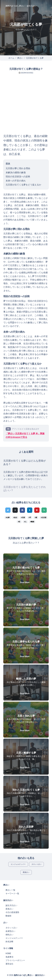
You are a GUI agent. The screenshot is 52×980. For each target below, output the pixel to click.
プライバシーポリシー (15, 960)
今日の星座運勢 (12, 912)
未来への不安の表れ (16, 181)
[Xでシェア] (15, 510)
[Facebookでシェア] (22, 510)
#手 (30, 518)
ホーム (11, 58)
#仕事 (8, 518)
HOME (8, 953)
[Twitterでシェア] (8, 510)
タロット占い (36, 864)
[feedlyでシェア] (44, 510)
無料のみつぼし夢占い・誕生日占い (21, 6)
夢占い (20, 58)
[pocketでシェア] (37, 510)
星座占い (26, 872)
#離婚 (32, 522)
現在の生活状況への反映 (18, 177)
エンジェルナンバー (18, 864)
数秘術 (8, 916)
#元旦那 (44, 518)
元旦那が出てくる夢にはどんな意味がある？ (25, 462)
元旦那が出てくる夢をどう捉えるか (23, 185)
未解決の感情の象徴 (16, 173)
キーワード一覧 (12, 894)
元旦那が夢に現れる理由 (18, 168)
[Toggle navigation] (10, 11)
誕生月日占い (11, 905)
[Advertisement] (26, 106)
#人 (25, 522)
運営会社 (9, 964)
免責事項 (9, 957)
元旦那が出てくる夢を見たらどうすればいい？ (25, 489)
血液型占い (10, 931)
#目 (19, 522)
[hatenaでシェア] (30, 510)
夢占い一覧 (10, 890)
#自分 (15, 518)
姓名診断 (9, 942)
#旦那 (23, 518)
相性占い (9, 935)
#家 (36, 518)
